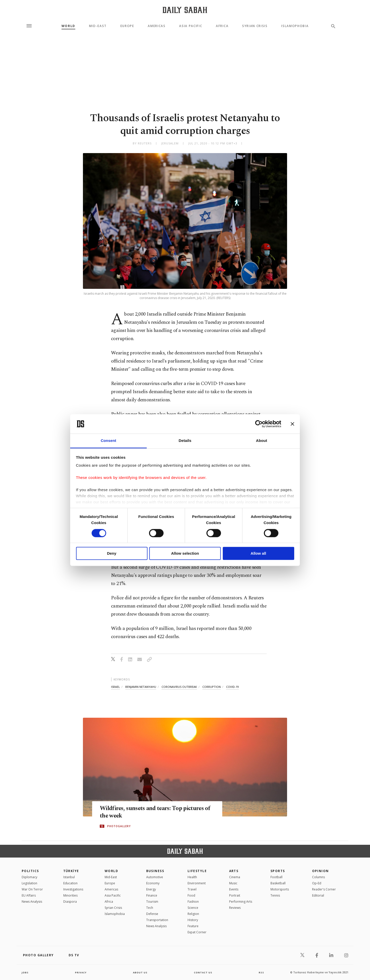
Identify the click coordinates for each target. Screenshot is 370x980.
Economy (153, 883)
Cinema (235, 877)
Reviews (235, 908)
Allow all (258, 554)
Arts (234, 871)
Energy (151, 889)
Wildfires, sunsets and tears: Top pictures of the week (157, 812)
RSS (261, 972)
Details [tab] (185, 441)
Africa (222, 26)
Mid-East (98, 26)
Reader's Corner (324, 889)
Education (70, 883)
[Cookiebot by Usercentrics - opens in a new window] (259, 424)
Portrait (235, 895)
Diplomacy (29, 877)
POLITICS (30, 871)
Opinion (320, 871)
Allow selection (185, 554)
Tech (150, 908)
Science (193, 908)
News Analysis (32, 902)
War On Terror (32, 889)
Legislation (29, 883)
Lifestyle (197, 871)
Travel (192, 889)
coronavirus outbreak (179, 687)
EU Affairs (29, 895)
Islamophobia (295, 26)
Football (276, 877)
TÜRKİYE (71, 871)
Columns (318, 877)
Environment (197, 883)
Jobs (25, 972)
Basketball (278, 883)
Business (155, 871)
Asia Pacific (191, 26)
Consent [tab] (109, 441)
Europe (127, 26)
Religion (193, 914)
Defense (152, 914)
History (193, 920)
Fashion (193, 902)
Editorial (318, 895)
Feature (193, 926)
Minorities (70, 895)
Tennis (275, 895)
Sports (278, 871)
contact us (203, 972)
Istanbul (69, 877)
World (68, 26)
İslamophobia (115, 914)
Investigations (73, 889)
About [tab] (262, 441)
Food (191, 895)
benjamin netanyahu (141, 687)
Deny (112, 554)
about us (140, 972)
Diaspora (70, 902)
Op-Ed (317, 883)
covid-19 (232, 687)
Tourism (152, 902)
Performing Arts (241, 902)
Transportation (157, 920)
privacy (81, 972)
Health (192, 877)
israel (115, 687)
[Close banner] (292, 424)
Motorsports (280, 889)
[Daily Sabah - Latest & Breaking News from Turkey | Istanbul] (185, 10)
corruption (212, 687)
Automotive (155, 877)
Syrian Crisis (255, 26)
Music (233, 883)
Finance (152, 895)
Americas (157, 26)
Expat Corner (197, 932)
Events (234, 889)
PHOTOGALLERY (119, 826)
